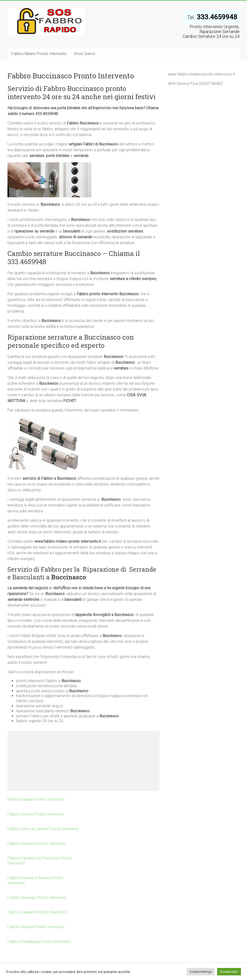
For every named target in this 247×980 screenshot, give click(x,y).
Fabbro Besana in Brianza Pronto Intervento (35, 880)
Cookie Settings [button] (201, 972)
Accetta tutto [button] (229, 972)
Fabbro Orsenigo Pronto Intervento (37, 898)
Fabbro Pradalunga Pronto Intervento (39, 942)
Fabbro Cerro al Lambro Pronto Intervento (43, 829)
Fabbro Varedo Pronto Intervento (36, 814)
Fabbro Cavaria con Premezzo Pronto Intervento (40, 861)
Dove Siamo (85, 54)
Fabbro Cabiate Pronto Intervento (36, 799)
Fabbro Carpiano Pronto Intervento (37, 912)
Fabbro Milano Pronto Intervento (39, 54)
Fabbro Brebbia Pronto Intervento (36, 927)
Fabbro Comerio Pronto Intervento (37, 844)
